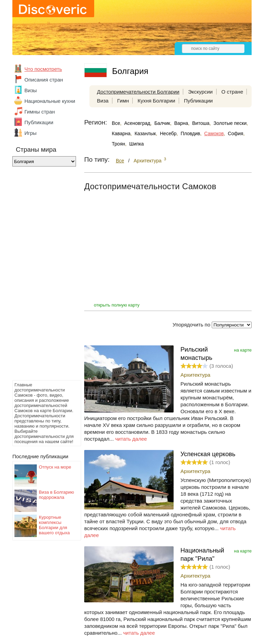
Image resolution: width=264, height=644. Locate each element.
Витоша (201, 123)
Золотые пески (230, 123)
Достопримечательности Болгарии (138, 92)
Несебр (168, 133)
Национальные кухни (50, 101)
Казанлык (145, 133)
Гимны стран (40, 112)
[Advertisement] (40, 275)
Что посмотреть (43, 69)
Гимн (123, 101)
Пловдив (190, 133)
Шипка (136, 144)
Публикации (39, 122)
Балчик (162, 123)
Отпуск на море (55, 467)
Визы (31, 90)
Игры (30, 133)
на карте (243, 350)
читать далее (131, 439)
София (236, 133)
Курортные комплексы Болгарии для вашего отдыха (54, 525)
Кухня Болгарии (156, 101)
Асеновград (137, 123)
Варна (181, 123)
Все (116, 123)
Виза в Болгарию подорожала (56, 495)
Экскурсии (200, 92)
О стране (232, 92)
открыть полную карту (117, 305)
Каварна (121, 133)
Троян (118, 144)
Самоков (214, 133)
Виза (103, 101)
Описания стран (44, 80)
